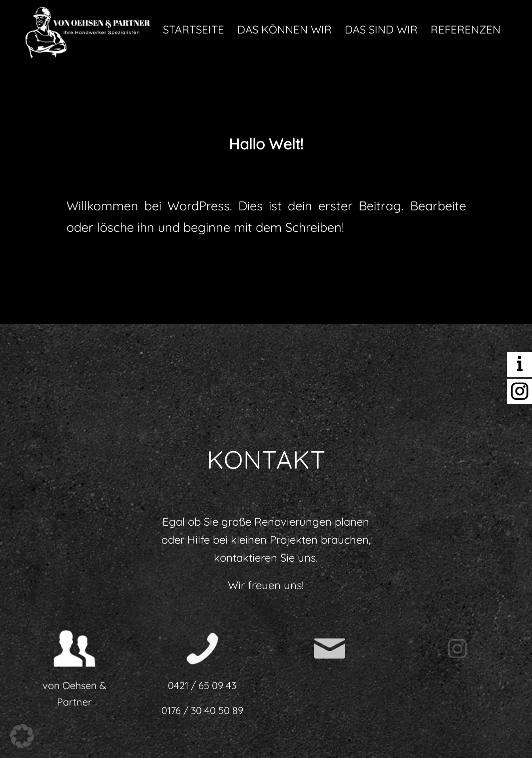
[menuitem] (194, 29)
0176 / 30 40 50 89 (202, 710)
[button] (22, 736)
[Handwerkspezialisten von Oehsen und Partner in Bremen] (88, 29)
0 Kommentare (235, 169)
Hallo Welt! (266, 144)
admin (386, 169)
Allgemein (316, 169)
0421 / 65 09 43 (202, 685)
